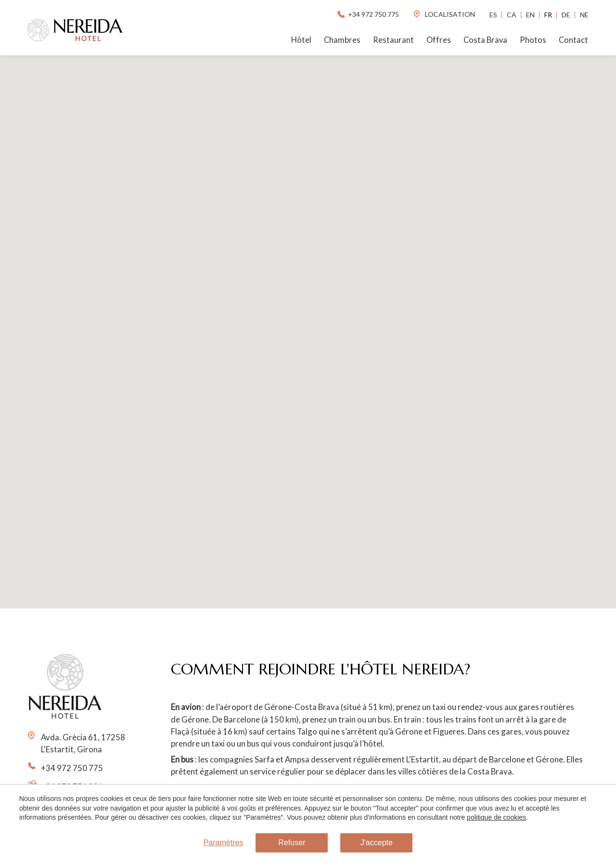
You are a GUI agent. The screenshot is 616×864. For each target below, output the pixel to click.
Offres (439, 40)
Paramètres (224, 843)
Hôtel (301, 40)
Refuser (292, 843)
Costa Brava (485, 40)
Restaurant (393, 40)
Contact (573, 40)
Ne (584, 15)
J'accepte (377, 843)
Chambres (342, 40)
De (566, 15)
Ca (512, 15)
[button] (308, 323)
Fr (548, 15)
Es (493, 15)
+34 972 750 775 (367, 14)
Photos (533, 40)
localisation (444, 14)
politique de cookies (496, 817)
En (530, 15)
